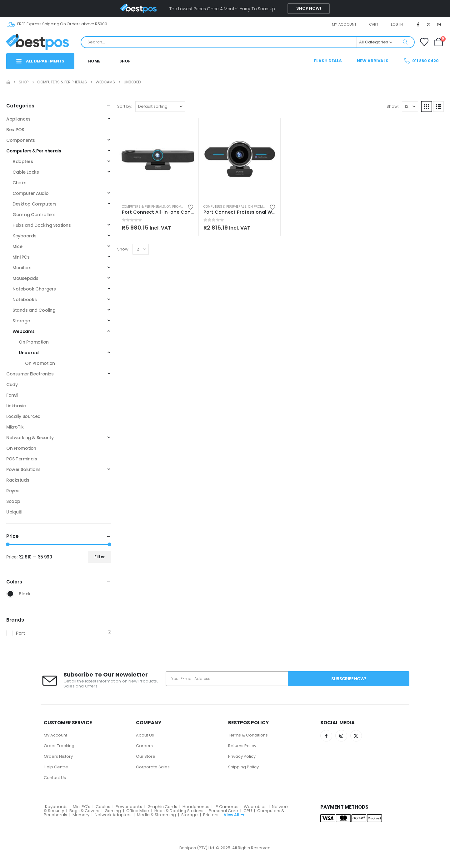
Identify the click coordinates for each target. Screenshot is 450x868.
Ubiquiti (14, 512)
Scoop (13, 501)
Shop (125, 61)
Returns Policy (242, 746)
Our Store (146, 756)
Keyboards (24, 236)
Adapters (23, 161)
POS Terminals (22, 459)
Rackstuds (18, 480)
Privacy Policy (242, 756)
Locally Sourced (23, 416)
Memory (81, 815)
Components (21, 140)
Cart (374, 24)
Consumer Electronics (30, 374)
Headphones (196, 807)
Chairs (19, 183)
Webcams (24, 331)
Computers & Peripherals (143, 207)
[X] (429, 24)
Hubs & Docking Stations (179, 811)
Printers (211, 815)
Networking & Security (30, 438)
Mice (17, 246)
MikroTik (15, 427)
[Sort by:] (160, 107)
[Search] (405, 42)
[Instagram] (439, 24)
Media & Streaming (156, 815)
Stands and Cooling (34, 310)
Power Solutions (23, 469)
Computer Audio (30, 193)
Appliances (18, 119)
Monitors (22, 268)
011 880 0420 (421, 61)
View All (234, 815)
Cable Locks (26, 172)
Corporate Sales (153, 767)
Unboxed (29, 353)
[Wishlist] (424, 42)
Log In (397, 24)
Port (20, 633)
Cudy (12, 384)
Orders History (58, 756)
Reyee (13, 491)
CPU (248, 811)
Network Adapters (113, 815)
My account (344, 24)
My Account (55, 735)
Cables (103, 807)
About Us (145, 735)
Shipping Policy (243, 767)
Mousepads (25, 278)
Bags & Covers (84, 811)
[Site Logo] (37, 42)
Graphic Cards (162, 807)
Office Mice (138, 811)
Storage (21, 321)
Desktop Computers (35, 204)
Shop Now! (309, 8)
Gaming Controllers (34, 215)
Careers (144, 746)
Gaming (113, 811)
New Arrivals (373, 61)
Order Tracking (59, 746)
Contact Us (55, 778)
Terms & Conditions (248, 735)
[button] (427, 107)
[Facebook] (418, 24)
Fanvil (12, 395)
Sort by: (125, 106)
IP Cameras (227, 807)
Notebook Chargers (34, 289)
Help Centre (56, 767)
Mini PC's (82, 807)
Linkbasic (16, 406)
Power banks (129, 807)
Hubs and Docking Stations (42, 225)
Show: (393, 106)
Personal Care (223, 811)
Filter (100, 557)
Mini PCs (21, 257)
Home (94, 61)
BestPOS (15, 130)
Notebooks (25, 300)
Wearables (255, 807)
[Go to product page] (158, 159)
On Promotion (179, 207)
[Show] (410, 107)
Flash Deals (328, 61)
